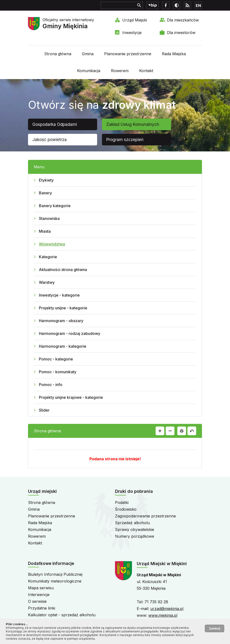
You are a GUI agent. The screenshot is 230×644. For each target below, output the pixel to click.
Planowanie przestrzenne (128, 54)
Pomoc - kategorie (56, 359)
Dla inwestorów (181, 33)
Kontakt (146, 71)
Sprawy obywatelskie (135, 529)
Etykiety (46, 180)
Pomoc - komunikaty (58, 372)
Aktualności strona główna (63, 270)
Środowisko (126, 509)
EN (198, 6)
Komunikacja (89, 71)
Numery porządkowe (135, 536)
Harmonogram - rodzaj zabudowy (70, 333)
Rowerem (120, 71)
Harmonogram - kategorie (63, 346)
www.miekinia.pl (163, 615)
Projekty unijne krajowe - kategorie (71, 397)
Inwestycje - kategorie (59, 295)
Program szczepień (125, 140)
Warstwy (47, 282)
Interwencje (39, 595)
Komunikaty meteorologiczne (55, 581)
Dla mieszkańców (183, 20)
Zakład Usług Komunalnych (133, 124)
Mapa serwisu (41, 588)
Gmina (88, 54)
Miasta (45, 231)
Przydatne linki (42, 608)
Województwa (52, 244)
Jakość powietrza (50, 140)
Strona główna (58, 54)
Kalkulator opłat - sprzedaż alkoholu (62, 615)
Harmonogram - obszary (61, 321)
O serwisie (37, 601)
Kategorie (48, 257)
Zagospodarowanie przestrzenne (145, 516)
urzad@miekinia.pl (167, 609)
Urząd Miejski (135, 20)
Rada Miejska (174, 54)
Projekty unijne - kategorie (63, 308)
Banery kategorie (55, 206)
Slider (44, 410)
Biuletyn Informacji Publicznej (55, 574)
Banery (45, 193)
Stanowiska (49, 218)
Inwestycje (132, 33)
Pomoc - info (51, 385)
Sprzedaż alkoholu (132, 523)
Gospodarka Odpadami (55, 124)
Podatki (122, 502)
